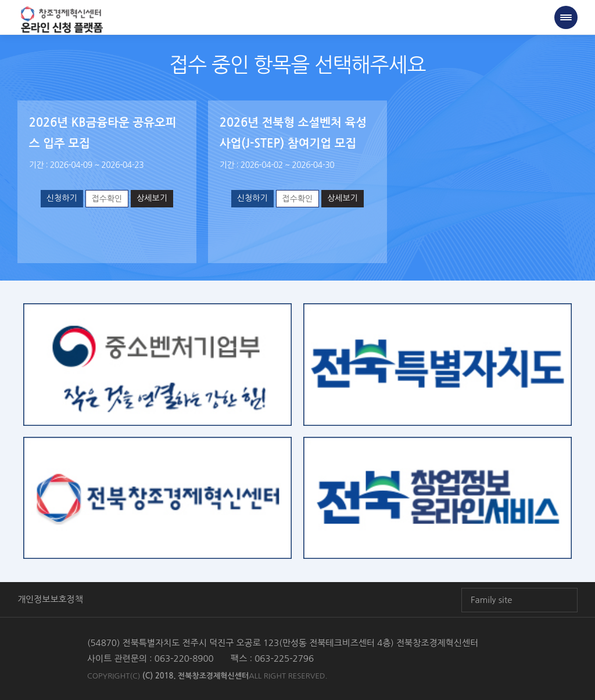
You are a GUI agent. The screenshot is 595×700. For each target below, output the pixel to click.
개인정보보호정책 (50, 599)
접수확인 (107, 199)
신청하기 (62, 198)
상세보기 (152, 198)
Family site (491, 600)
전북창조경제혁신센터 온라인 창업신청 (62, 21)
